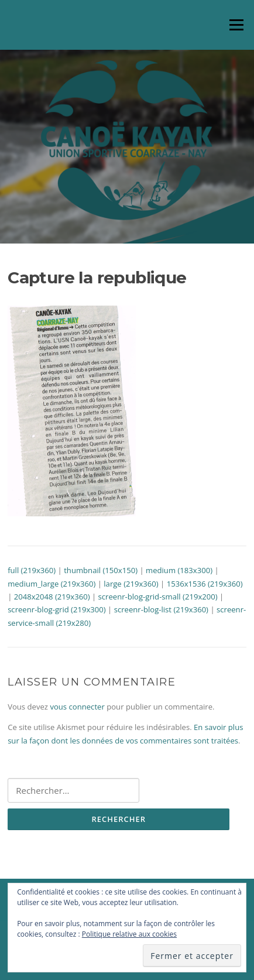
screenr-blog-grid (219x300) (57, 609)
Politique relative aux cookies (129, 934)
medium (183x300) (179, 570)
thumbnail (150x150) (101, 570)
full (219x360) (32, 570)
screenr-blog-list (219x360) (161, 609)
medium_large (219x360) (52, 584)
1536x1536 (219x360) (205, 584)
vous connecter (77, 707)
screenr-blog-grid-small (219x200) (158, 597)
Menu (236, 25)
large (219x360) (131, 584)
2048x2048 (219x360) (52, 597)
